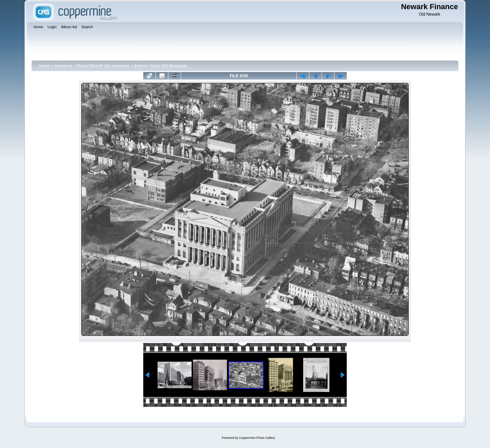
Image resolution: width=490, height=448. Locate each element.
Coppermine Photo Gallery (257, 438)
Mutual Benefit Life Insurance (103, 66)
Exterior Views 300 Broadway (161, 66)
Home (44, 66)
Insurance (63, 66)
